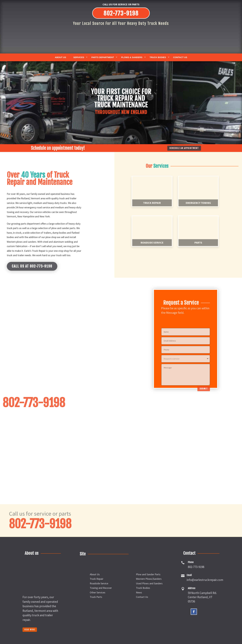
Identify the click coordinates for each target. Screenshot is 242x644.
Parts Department (103, 57)
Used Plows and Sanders (149, 613)
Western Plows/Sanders (149, 608)
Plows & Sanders (132, 57)
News (139, 622)
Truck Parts (96, 626)
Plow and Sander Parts (148, 604)
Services (79, 57)
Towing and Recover (101, 617)
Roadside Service (99, 613)
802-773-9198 (121, 13)
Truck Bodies (158, 57)
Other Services (98, 622)
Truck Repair (97, 608)
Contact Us (180, 57)
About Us (60, 57)
